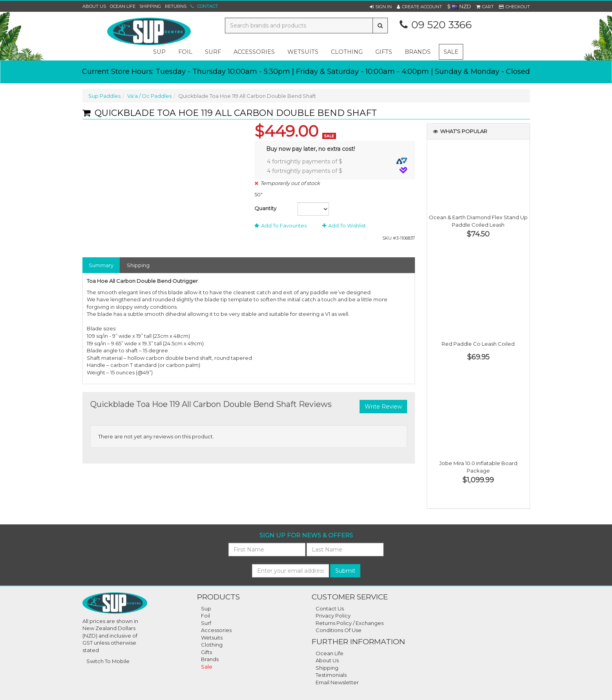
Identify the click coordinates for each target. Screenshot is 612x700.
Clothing (212, 645)
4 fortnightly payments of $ (337, 161)
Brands (418, 52)
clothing (347, 52)
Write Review (383, 407)
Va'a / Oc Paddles (149, 96)
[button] (381, 7)
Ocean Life (123, 6)
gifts (384, 52)
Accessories (216, 630)
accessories (254, 52)
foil (185, 52)
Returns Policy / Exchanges (350, 623)
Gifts (206, 652)
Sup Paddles (104, 96)
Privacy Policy (333, 616)
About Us (94, 6)
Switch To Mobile (108, 661)
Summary (101, 265)
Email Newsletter (337, 682)
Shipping (150, 6)
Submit (345, 571)
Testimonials (331, 675)
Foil (206, 616)
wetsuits (303, 52)
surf (213, 52)
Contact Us (330, 608)
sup (159, 52)
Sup (206, 608)
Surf (206, 623)
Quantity (265, 208)
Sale (451, 52)
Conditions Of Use (339, 630)
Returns (176, 6)
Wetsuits (212, 638)
